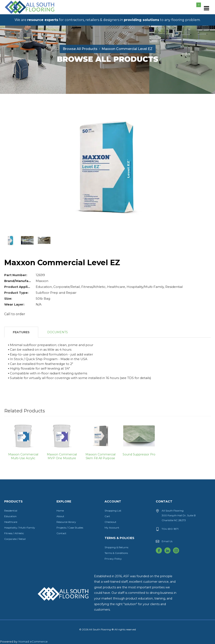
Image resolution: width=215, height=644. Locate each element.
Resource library (66, 522)
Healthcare (11, 522)
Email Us (167, 541)
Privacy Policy (113, 559)
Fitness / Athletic (14, 533)
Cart (107, 516)
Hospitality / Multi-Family (20, 528)
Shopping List (113, 511)
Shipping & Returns (116, 547)
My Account (112, 528)
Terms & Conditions (116, 553)
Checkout (110, 522)
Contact (61, 533)
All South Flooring (20, 14)
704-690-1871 (170, 529)
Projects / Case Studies (70, 528)
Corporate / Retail (15, 539)
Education (10, 516)
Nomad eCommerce (33, 641)
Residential (11, 511)
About (60, 516)
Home (60, 511)
